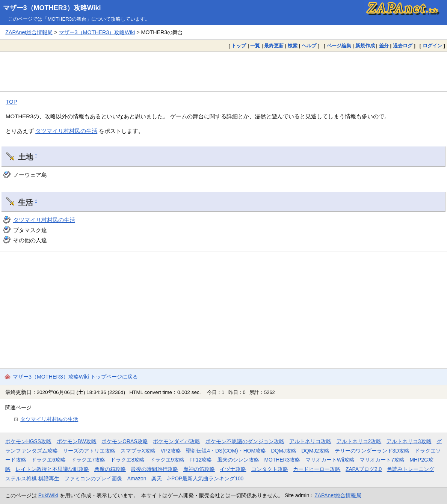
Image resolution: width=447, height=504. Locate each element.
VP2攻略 (171, 451)
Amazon (137, 478)
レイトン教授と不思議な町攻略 (52, 469)
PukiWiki (48, 495)
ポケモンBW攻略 (77, 441)
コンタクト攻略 (270, 469)
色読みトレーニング (411, 469)
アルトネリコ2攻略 (359, 441)
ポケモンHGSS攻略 (28, 441)
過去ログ (403, 46)
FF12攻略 (201, 460)
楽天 (157, 478)
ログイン (432, 46)
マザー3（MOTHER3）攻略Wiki (52, 8)
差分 (384, 46)
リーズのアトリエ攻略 (89, 451)
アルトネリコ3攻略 (409, 441)
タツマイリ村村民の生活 (66, 131)
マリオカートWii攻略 (330, 460)
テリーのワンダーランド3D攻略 (372, 451)
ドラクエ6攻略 (48, 460)
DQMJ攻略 (283, 451)
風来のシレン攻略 (238, 460)
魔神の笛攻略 (199, 469)
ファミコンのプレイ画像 (93, 478)
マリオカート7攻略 (382, 460)
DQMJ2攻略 (315, 451)
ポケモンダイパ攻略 (177, 441)
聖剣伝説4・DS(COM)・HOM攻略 (226, 451)
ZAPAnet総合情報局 (29, 32)
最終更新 (274, 46)
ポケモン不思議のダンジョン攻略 (245, 441)
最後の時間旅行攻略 (154, 469)
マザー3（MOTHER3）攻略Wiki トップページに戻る (75, 377)
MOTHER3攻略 (282, 460)
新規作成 (365, 46)
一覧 (255, 46)
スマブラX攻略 (138, 451)
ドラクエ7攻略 (88, 460)
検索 (293, 46)
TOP (11, 102)
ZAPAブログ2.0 (364, 469)
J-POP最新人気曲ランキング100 (205, 478)
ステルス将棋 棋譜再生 (32, 478)
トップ (239, 46)
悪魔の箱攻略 (110, 469)
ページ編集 (339, 46)
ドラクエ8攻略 (128, 460)
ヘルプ (309, 46)
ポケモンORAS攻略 (125, 441)
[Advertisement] (223, 71)
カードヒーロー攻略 (317, 469)
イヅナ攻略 (233, 469)
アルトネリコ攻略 (310, 441)
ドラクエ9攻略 (167, 460)
